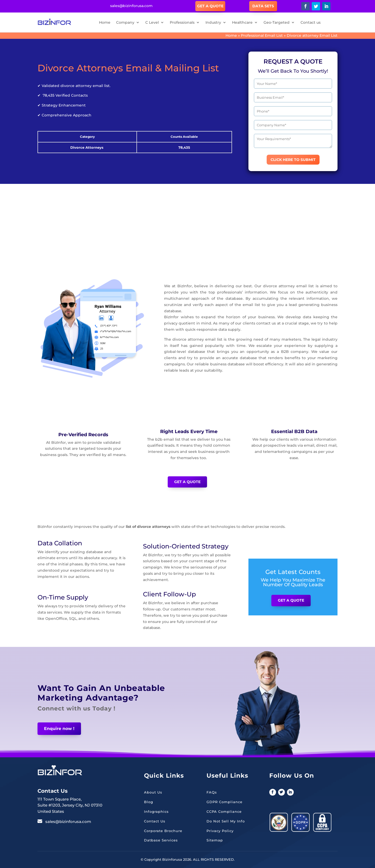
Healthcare (242, 22)
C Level (152, 22)
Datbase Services (161, 840)
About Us (153, 792)
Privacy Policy (220, 831)
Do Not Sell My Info (226, 821)
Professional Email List (262, 35)
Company (125, 22)
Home (105, 22)
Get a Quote (187, 482)
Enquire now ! (59, 729)
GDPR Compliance (224, 802)
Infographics (156, 811)
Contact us (311, 22)
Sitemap (215, 840)
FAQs (212, 792)
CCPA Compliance (224, 811)
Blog (149, 802)
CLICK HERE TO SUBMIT (293, 160)
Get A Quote (210, 6)
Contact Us (155, 821)
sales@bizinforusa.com (68, 822)
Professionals (182, 22)
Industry (213, 22)
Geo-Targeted (277, 22)
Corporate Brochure (163, 831)
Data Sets (263, 6)
